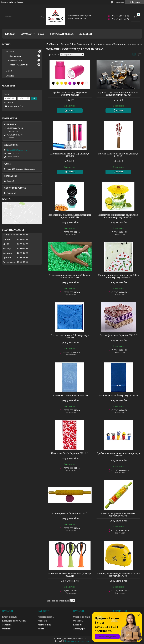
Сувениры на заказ (101, 44)
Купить (71, 110)
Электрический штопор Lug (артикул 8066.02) (70, 155)
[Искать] (42, 17)
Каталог (26, 34)
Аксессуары (79, 629)
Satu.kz (87, 638)
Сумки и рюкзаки (82, 617)
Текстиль (7, 625)
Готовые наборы (46, 617)
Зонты (41, 629)
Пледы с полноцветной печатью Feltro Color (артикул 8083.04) (118, 276)
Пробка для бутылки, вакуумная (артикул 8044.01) (70, 94)
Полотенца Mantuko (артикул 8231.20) (118, 395)
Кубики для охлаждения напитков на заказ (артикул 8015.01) (118, 94)
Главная (10, 34)
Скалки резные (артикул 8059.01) (70, 513)
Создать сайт (7, 2)
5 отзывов (119, 2)
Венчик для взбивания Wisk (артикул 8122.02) (118, 155)
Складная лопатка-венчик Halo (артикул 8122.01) (70, 575)
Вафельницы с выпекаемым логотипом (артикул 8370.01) (70, 216)
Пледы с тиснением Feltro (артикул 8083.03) (70, 336)
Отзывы (10, 76)
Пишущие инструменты (14, 621)
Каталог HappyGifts (19, 65)
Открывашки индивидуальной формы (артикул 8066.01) (70, 276)
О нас (41, 34)
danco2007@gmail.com (17, 150)
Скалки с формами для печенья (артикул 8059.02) (118, 515)
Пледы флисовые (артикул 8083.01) (118, 335)
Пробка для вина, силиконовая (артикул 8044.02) (118, 454)
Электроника (44, 625)
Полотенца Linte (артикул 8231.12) (70, 395)
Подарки (78, 625)
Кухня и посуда (10, 617)
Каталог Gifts (68, 44)
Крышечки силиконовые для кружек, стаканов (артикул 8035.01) (118, 216)
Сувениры (78, 621)
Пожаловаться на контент (77, 641)
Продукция (15, 56)
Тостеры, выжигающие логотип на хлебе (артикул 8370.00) (118, 575)
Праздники (83, 44)
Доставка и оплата (62, 34)
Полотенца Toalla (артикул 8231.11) (70, 453)
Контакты (86, 34)
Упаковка (42, 621)
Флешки (6, 629)
